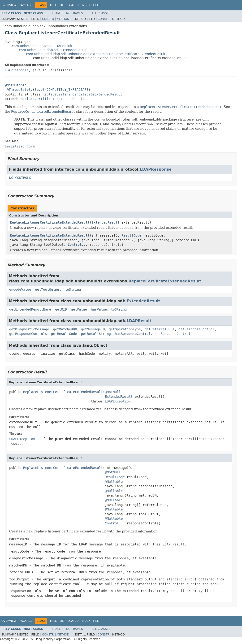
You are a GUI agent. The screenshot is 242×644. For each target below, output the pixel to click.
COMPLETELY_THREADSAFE (67, 90)
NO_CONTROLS (20, 178)
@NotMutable (16, 85)
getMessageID (93, 329)
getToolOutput (48, 290)
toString (73, 290)
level (39, 90)
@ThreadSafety (20, 90)
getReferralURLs (160, 329)
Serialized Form (20, 146)
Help (97, 5)
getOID (61, 309)
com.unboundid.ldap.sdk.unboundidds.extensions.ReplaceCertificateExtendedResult (96, 54)
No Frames (75, 13)
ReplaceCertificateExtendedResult (52, 99)
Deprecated (69, 5)
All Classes (101, 13)
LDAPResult (139, 321)
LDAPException (118, 401)
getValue (79, 309)
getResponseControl (196, 329)
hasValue (99, 309)
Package (26, 5)
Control (75, 245)
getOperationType (125, 329)
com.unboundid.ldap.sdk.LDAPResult (42, 46)
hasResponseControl (133, 334)
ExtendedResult (106, 222)
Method (63, 19)
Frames (58, 13)
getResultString (96, 334)
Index (86, 5)
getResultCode (64, 334)
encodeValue (20, 290)
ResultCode (131, 235)
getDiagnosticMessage (29, 329)
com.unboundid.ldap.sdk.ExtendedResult (53, 50)
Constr (48, 19)
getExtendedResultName (30, 309)
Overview (9, 5)
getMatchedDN (65, 329)
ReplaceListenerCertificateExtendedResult (82, 94)
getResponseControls (28, 334)
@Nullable (114, 482)
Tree (53, 5)
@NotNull (113, 392)
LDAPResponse (17, 70)
